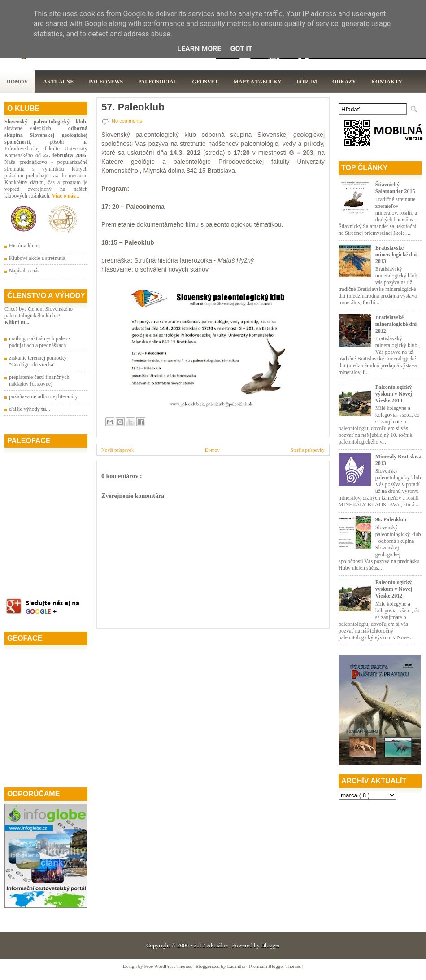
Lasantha (236, 966)
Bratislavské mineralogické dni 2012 (396, 324)
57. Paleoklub (133, 107)
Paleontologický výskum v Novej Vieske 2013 (394, 394)
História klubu (24, 246)
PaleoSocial (157, 82)
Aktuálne (58, 82)
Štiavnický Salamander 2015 (395, 188)
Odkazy (344, 82)
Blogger (270, 945)
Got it (241, 49)
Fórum (307, 82)
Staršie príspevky (308, 450)
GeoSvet (205, 82)
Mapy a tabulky (258, 82)
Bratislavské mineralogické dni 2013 (396, 255)
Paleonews (106, 82)
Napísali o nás (24, 271)
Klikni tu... (17, 322)
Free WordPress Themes (169, 966)
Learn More (199, 49)
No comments (127, 121)
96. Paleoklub (391, 519)
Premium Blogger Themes (276, 966)
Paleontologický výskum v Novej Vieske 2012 (394, 589)
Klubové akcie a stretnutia (37, 258)
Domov (17, 82)
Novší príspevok (117, 450)
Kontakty (387, 82)
